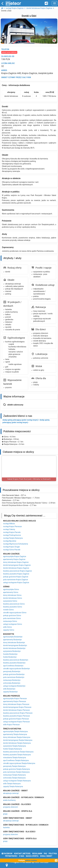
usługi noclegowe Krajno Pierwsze (16, 722)
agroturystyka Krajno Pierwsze (15, 699)
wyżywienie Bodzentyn (12, 651)
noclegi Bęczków (10, 541)
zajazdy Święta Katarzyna (13, 786)
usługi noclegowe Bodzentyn (14, 686)
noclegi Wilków (9, 524)
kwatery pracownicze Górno (14, 604)
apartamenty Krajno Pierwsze (15, 701)
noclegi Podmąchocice (12, 535)
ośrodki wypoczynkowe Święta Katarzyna (19, 763)
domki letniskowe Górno (13, 598)
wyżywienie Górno (10, 601)
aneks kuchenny (9, 800)
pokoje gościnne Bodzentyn (14, 674)
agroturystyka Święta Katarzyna (15, 731)
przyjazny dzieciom (11, 807)
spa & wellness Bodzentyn (13, 666)
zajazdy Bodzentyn (10, 692)
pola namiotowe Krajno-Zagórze (16, 580)
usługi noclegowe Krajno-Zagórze (16, 582)
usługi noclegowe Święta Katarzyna (17, 781)
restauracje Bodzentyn (12, 680)
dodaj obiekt (46, 856)
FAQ (45, 854)
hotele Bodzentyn (10, 657)
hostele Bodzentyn (10, 654)
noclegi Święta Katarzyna (13, 538)
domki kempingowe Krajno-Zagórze (17, 565)
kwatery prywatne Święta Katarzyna (17, 755)
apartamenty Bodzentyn (12, 640)
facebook (7, 854)
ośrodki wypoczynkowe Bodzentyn (16, 669)
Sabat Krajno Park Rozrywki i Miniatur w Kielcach (29, 479)
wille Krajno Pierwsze (11, 725)
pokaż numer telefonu (9, 52)
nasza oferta (32, 856)
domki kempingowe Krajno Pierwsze (17, 707)
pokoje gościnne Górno (12, 615)
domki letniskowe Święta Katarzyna (17, 743)
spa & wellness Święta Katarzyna (16, 760)
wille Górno (8, 627)
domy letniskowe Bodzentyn (14, 643)
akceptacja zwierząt (11, 793)
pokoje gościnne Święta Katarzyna (16, 769)
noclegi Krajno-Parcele (12, 532)
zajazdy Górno (9, 630)
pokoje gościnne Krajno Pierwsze (16, 719)
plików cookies (31, 860)
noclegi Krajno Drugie (11, 547)
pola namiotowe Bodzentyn (14, 677)
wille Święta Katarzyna (12, 784)
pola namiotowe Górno (12, 618)
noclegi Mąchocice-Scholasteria (16, 544)
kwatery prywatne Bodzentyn (14, 663)
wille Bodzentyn (9, 689)
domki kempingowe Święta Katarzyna (18, 740)
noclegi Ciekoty (9, 529)
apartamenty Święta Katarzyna (15, 734)
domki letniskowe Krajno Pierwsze (16, 710)
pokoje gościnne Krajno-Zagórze (16, 577)
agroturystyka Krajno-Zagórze (15, 556)
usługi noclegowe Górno (13, 624)
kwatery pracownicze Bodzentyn (16, 660)
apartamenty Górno (11, 592)
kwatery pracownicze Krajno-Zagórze (17, 571)
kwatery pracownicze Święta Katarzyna (18, 752)
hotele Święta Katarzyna (13, 749)
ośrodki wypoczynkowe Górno (15, 613)
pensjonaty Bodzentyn (12, 671)
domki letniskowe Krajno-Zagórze (16, 568)
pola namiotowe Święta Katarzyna (16, 772)
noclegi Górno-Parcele (12, 550)
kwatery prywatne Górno (13, 607)
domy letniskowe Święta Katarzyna (17, 737)
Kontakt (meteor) (22, 854)
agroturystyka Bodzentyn (13, 637)
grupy (5, 814)
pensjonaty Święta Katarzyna (14, 766)
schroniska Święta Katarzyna (14, 778)
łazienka (6, 827)
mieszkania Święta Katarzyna (15, 758)
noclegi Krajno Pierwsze (12, 526)
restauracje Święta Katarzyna (14, 775)
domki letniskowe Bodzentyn (14, 648)
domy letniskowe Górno (12, 595)
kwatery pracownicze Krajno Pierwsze (18, 713)
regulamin (37, 854)
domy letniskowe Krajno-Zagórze (16, 562)
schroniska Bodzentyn (12, 683)
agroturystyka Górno (11, 589)
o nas (22, 856)
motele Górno (8, 610)
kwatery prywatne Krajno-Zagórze (16, 574)
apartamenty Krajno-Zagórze (14, 559)
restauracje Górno (10, 621)
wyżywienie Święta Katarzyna (15, 746)
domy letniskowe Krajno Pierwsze (16, 704)
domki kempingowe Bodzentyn (15, 645)
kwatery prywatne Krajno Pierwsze (16, 716)
